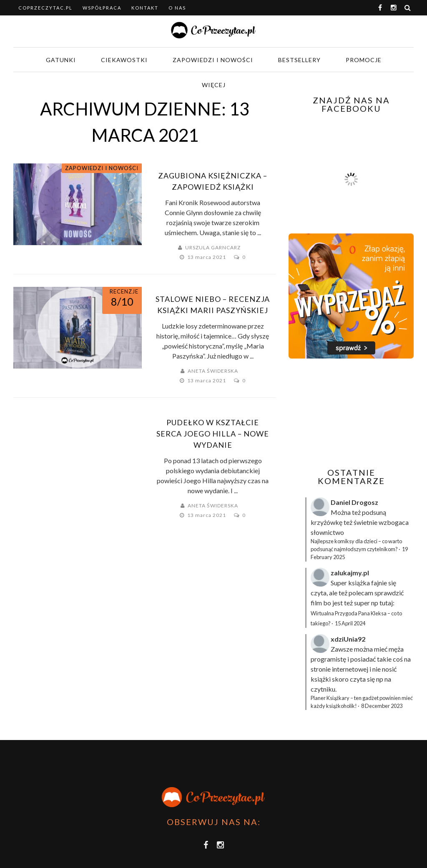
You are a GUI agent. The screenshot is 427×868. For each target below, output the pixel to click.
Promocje (364, 60)
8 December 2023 (382, 706)
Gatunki (61, 60)
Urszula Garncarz (213, 247)
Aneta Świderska (213, 371)
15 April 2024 (350, 623)
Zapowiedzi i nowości (213, 60)
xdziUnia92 (348, 639)
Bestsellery (299, 60)
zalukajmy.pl (350, 573)
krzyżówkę (327, 522)
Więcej (214, 85)
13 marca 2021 (207, 257)
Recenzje (124, 291)
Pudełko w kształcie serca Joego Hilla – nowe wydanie (213, 434)
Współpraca (102, 8)
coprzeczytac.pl (45, 8)
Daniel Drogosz (354, 502)
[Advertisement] (358, 413)
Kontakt (145, 8)
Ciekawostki (124, 60)
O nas (177, 8)
